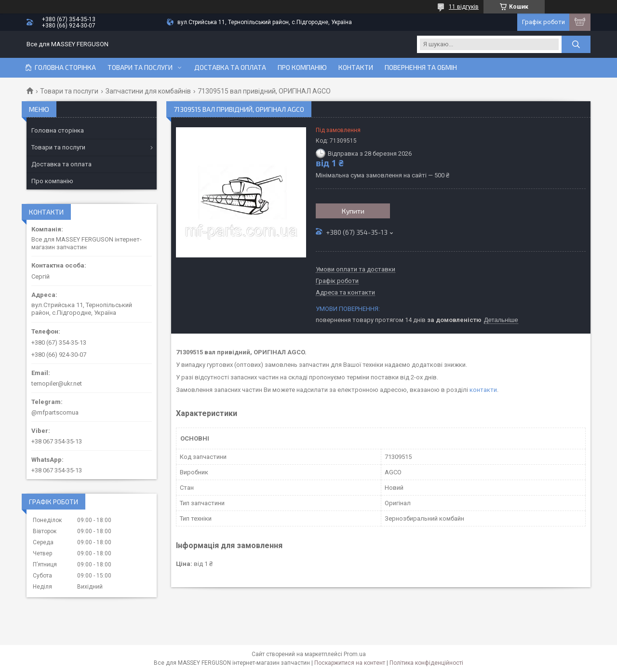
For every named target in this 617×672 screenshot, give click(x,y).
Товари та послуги (140, 67)
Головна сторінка (65, 67)
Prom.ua (355, 654)
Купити (353, 211)
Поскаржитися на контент (350, 663)
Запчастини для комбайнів (148, 91)
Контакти (356, 67)
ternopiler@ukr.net (57, 383)
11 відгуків (464, 7)
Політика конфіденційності (426, 663)
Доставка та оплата (230, 67)
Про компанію (302, 67)
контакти (483, 390)
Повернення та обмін (421, 67)
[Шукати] (576, 44)
